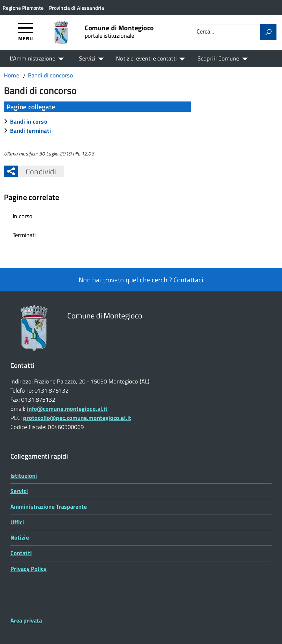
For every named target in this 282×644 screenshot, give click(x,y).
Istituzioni (24, 476)
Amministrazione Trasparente (49, 507)
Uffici (17, 522)
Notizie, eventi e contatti (146, 58)
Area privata (26, 620)
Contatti (21, 553)
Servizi (19, 491)
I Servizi (86, 58)
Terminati (24, 235)
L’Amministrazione (33, 58)
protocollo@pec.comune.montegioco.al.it (77, 418)
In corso (23, 216)
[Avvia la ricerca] (268, 32)
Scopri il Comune (218, 58)
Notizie (20, 537)
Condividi (37, 171)
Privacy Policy (28, 569)
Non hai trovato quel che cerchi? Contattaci (141, 280)
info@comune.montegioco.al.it (67, 409)
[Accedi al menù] (26, 31)
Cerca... (205, 32)
